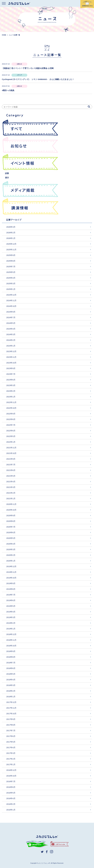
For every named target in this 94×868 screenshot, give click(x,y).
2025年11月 (11, 250)
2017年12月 (11, 702)
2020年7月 (11, 527)
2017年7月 (11, 731)
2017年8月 (11, 725)
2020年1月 (11, 561)
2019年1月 (11, 629)
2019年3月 (11, 617)
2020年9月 (11, 515)
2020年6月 (11, 532)
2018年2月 (11, 691)
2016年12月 (11, 770)
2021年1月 (11, 499)
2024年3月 (11, 334)
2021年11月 (11, 448)
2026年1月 (11, 238)
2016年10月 (11, 776)
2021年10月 (11, 453)
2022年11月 (11, 402)
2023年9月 (11, 368)
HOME (4, 35)
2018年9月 (11, 651)
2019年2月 (11, 623)
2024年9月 (11, 312)
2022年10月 (11, 408)
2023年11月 (11, 357)
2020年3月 (11, 549)
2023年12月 (11, 351)
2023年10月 (11, 363)
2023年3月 (11, 385)
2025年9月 (11, 255)
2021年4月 (11, 482)
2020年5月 (11, 538)
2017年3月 (11, 753)
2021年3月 (11, 487)
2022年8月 (11, 419)
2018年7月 (11, 663)
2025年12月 (11, 244)
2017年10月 (11, 714)
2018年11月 (11, 640)
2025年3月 (11, 283)
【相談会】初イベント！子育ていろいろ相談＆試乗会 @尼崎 (28, 68)
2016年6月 (11, 787)
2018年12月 (11, 634)
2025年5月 (11, 272)
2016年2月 (11, 804)
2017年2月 (11, 759)
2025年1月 (11, 289)
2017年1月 (11, 764)
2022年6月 (11, 431)
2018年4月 (11, 680)
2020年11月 (11, 504)
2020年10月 (11, 510)
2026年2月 (11, 233)
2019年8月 (11, 589)
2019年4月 (11, 612)
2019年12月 (11, 566)
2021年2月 (11, 493)
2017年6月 (11, 736)
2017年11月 (11, 708)
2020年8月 (11, 521)
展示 (7, 178)
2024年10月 (11, 306)
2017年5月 (11, 742)
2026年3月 (11, 227)
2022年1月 (11, 442)
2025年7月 (11, 267)
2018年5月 (11, 674)
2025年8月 (11, 261)
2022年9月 (11, 414)
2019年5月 (11, 606)
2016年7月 (11, 781)
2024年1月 (11, 346)
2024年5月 (11, 323)
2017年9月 (11, 719)
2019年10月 (11, 578)
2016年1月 (11, 810)
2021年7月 (11, 465)
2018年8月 (11, 657)
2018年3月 (11, 685)
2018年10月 (11, 646)
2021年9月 (11, 459)
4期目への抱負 (8, 90)
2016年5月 (11, 793)
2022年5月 (11, 436)
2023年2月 (11, 391)
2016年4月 (11, 798)
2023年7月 (11, 374)
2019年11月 (11, 572)
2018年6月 (11, 668)
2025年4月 (11, 278)
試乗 (7, 173)
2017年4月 (11, 747)
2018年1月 (11, 697)
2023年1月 (11, 397)
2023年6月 (11, 380)
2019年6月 (11, 600)
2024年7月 (11, 317)
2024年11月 (11, 300)
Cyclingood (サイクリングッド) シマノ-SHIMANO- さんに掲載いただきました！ (39, 79)
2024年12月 (11, 295)
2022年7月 (11, 425)
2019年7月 (11, 595)
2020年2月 (11, 555)
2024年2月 (11, 340)
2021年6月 (11, 470)
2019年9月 (11, 583)
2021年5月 (11, 476)
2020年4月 (11, 544)
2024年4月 (11, 329)
